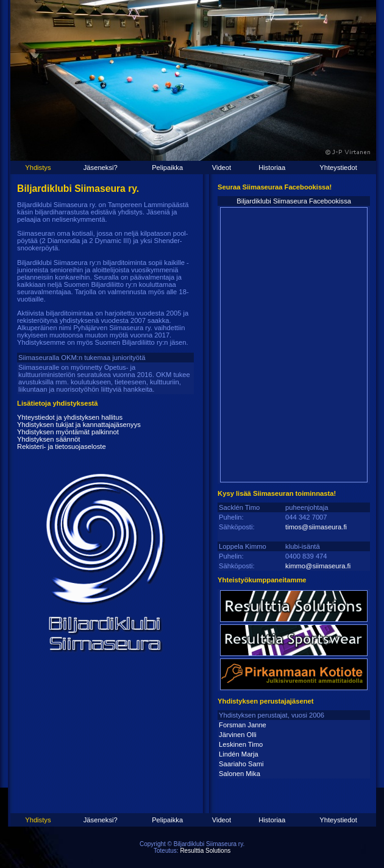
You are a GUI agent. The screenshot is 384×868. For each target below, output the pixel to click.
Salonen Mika (240, 774)
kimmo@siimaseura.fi (318, 566)
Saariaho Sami (241, 764)
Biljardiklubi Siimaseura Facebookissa (294, 201)
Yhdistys (38, 168)
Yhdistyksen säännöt (48, 439)
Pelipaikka (167, 168)
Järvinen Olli (238, 735)
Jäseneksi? (101, 168)
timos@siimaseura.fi (316, 527)
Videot (222, 168)
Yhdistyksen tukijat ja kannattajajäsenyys (79, 425)
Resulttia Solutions (205, 851)
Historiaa (272, 168)
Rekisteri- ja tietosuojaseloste (62, 446)
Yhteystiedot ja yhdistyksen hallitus (70, 417)
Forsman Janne (243, 725)
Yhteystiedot (338, 168)
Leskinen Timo (241, 744)
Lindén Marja (239, 754)
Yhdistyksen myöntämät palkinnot (68, 432)
